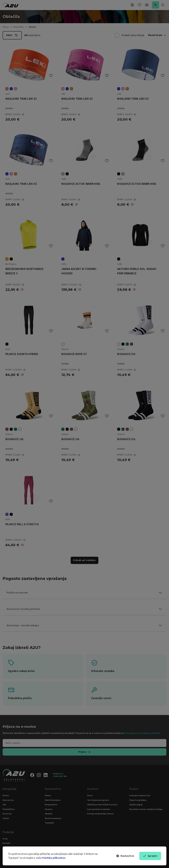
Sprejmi (150, 856)
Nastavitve (125, 856)
